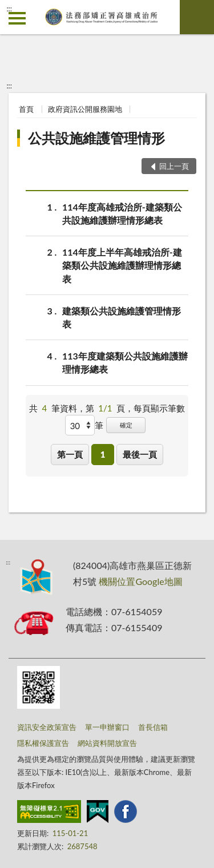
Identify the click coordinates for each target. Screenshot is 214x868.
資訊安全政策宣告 (47, 727)
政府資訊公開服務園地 (85, 109)
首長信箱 (153, 727)
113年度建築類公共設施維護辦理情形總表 (125, 362)
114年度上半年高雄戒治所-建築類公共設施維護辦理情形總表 (122, 265)
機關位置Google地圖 (140, 581)
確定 (126, 425)
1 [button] (103, 454)
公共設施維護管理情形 (96, 138)
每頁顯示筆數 (159, 408)
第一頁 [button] (70, 454)
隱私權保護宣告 (43, 743)
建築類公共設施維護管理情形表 (122, 317)
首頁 (26, 109)
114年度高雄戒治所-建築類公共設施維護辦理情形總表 (122, 213)
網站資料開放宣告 (107, 743)
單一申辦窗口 (107, 727)
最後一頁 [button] (140, 454)
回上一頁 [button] (174, 166)
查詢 (197, 17)
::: (9, 9)
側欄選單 (17, 18)
